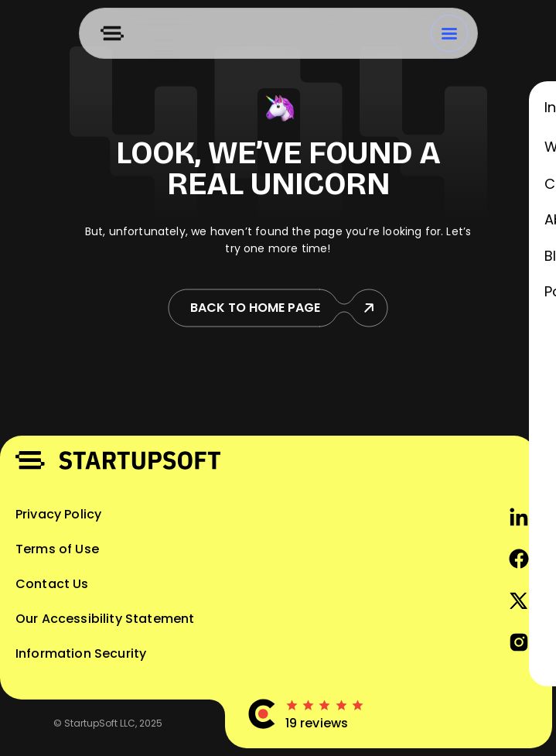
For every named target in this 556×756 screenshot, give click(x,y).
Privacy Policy (58, 514)
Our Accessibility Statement (105, 619)
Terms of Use (57, 549)
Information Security (81, 653)
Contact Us (52, 584)
